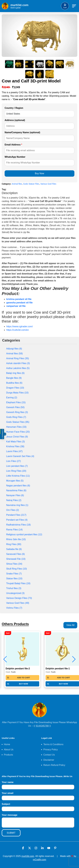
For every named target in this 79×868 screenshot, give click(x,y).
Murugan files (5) (15, 481)
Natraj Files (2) (14, 500)
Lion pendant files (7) (17, 466)
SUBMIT (11, 833)
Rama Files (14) (14, 530)
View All (70, 625)
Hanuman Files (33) (16, 427)
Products (8, 755)
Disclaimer (49, 760)
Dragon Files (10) (15, 388)
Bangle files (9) (14, 378)
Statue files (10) (14, 578)
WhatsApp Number (15, 157)
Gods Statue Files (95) (18, 422)
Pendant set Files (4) (17, 520)
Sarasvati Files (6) (15, 554)
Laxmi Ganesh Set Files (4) (20, 456)
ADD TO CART (19, 678)
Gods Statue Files (31, 184)
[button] (74, 659)
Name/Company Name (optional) (22, 132)
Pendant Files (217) (16, 515)
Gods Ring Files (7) (16, 417)
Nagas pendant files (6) (18, 486)
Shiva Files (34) (14, 564)
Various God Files (48, 184)
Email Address (13, 145)
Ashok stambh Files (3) (18, 363)
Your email (8, 793)
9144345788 (42, 726)
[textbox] (39, 252)
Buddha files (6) (14, 383)
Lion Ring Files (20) (16, 471)
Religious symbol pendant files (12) (24, 534)
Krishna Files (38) (15, 446)
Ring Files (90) (14, 544)
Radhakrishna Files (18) (18, 525)
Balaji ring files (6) (15, 373)
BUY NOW (18, 684)
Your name (8, 782)
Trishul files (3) (14, 588)
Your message (10, 815)
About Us (9, 750)
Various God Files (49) (18, 603)
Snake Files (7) (14, 574)
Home (7, 744)
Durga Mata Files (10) (17, 393)
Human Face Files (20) (18, 432)
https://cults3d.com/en (18, 330)
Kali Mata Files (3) (15, 442)
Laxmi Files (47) (14, 451)
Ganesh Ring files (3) (17, 412)
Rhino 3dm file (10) (16, 539)
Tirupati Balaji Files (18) (18, 583)
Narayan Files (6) (15, 495)
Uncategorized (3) (15, 593)
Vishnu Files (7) (14, 608)
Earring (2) (12, 398)
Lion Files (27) (13, 461)
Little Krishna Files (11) (18, 476)
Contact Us (49, 755)
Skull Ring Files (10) (17, 569)
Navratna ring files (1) (17, 505)
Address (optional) (15, 120)
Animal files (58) (14, 354)
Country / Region (14, 108)
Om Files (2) (13, 510)
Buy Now (39, 173)
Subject (6, 804)
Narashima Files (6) (16, 490)
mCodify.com (39, 860)
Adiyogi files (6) (14, 349)
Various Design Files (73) (19, 598)
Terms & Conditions (53, 744)
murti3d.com (28, 856)
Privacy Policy (51, 750)
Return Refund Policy (54, 765)
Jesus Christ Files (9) (17, 437)
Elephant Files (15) (16, 402)
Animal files (17, 184)
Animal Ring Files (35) (18, 358)
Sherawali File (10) (16, 559)
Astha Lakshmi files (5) (18, 368)
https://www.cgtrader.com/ (20, 326)
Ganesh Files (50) (15, 407)
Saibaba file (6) (14, 549)
